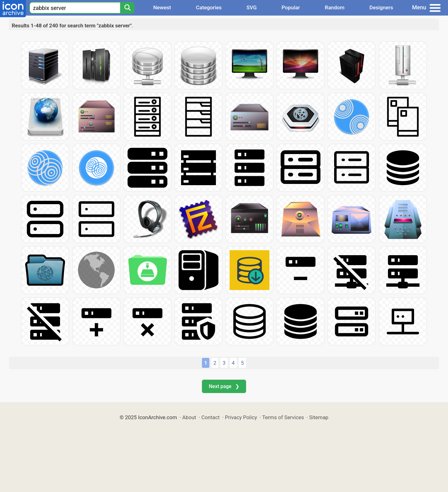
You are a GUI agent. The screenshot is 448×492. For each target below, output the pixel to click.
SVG (252, 7)
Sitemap (319, 417)
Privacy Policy (241, 417)
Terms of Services (283, 417)
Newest (162, 7)
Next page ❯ (224, 386)
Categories (209, 7)
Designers (381, 7)
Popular (291, 7)
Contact (210, 417)
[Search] (127, 8)
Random (335, 7)
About (189, 417)
